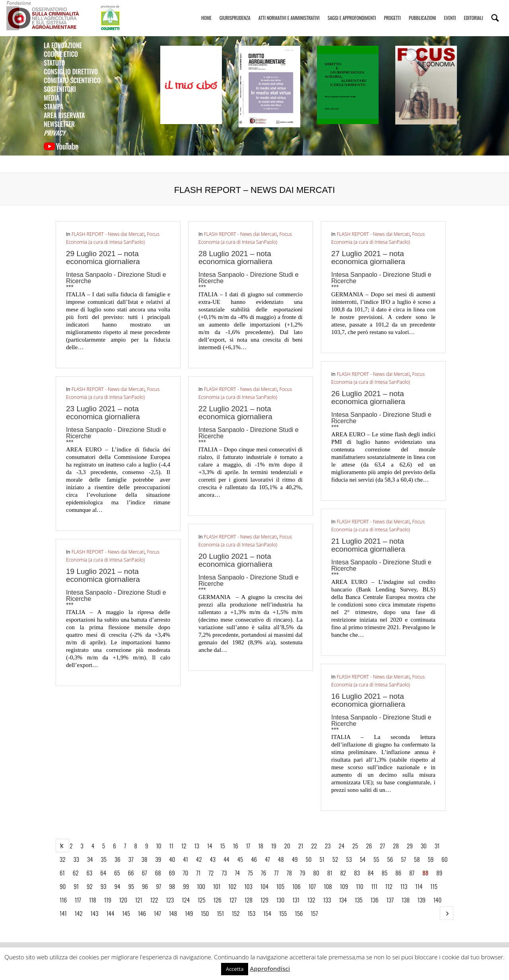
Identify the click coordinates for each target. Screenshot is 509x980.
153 (252, 913)
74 (237, 873)
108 (328, 886)
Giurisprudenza (235, 11)
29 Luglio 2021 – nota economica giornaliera (103, 258)
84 (371, 873)
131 (296, 900)
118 (93, 900)
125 (202, 900)
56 (390, 859)
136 (375, 900)
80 (316, 873)
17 (248, 846)
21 (301, 846)
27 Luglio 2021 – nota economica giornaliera (368, 258)
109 (344, 886)
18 (261, 846)
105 (280, 886)
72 (211, 873)
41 (186, 859)
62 (76, 873)
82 (343, 873)
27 (382, 846)
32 (63, 859)
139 (422, 900)
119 (108, 900)
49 (295, 859)
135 (359, 900)
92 (90, 886)
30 (424, 846)
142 (79, 913)
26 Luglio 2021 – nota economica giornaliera (368, 398)
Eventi (450, 11)
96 (145, 886)
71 (198, 873)
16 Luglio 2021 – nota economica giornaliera (368, 700)
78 (289, 873)
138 (406, 900)
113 (404, 886)
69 (172, 873)
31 (437, 846)
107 (312, 886)
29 (410, 846)
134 (343, 900)
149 (189, 913)
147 (157, 913)
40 (172, 859)
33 (76, 859)
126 (218, 900)
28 (396, 846)
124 (186, 900)
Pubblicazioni (422, 11)
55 (376, 859)
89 (439, 873)
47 (267, 859)
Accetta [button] (235, 969)
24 (341, 846)
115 (434, 886)
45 (240, 859)
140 (437, 900)
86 (398, 873)
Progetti (392, 11)
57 (403, 859)
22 (314, 846)
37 (131, 859)
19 (274, 846)
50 (309, 859)
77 (276, 873)
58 (417, 859)
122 (154, 900)
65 (117, 873)
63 (89, 873)
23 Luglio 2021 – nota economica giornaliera (103, 413)
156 (299, 913)
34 (90, 859)
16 (236, 846)
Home (206, 11)
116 (63, 900)
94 (118, 886)
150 (205, 913)
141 (63, 913)
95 (131, 886)
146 (142, 913)
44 (226, 859)
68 (158, 873)
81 (330, 873)
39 (158, 859)
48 (281, 859)
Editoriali (474, 11)
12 (184, 846)
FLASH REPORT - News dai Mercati (108, 234)
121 (139, 900)
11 (171, 846)
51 (322, 859)
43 (213, 859)
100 (201, 886)
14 (210, 846)
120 (123, 900)
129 (264, 900)
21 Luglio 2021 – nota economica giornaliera (368, 545)
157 (314, 913)
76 (263, 873)
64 (103, 873)
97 (158, 886)
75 (250, 873)
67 (145, 873)
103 (249, 886)
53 (349, 859)
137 (390, 900)
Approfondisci (270, 968)
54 (363, 859)
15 (223, 846)
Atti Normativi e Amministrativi (289, 11)
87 (412, 873)
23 (328, 846)
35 (104, 859)
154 (267, 913)
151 (220, 913)
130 (280, 900)
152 (236, 913)
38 (145, 859)
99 (186, 886)
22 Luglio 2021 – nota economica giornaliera (235, 413)
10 (159, 846)
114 (419, 886)
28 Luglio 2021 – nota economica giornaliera (235, 258)
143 (95, 913)
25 (355, 846)
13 (197, 846)
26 (369, 846)
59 (431, 859)
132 (311, 900)
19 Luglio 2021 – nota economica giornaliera (103, 575)
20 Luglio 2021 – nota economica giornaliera (235, 560)
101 (217, 886)
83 (357, 873)
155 (283, 913)
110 (359, 886)
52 (335, 859)
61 (62, 873)
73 (224, 873)
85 (385, 873)
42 (199, 859)
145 (126, 913)
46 (254, 859)
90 (63, 886)
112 (389, 886)
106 (296, 886)
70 (186, 873)
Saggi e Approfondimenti (352, 11)
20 (287, 846)
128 (249, 900)
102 (232, 886)
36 (118, 859)
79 (302, 873)
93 (104, 886)
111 (374, 886)
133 (327, 900)
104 (264, 886)
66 (131, 873)
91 (76, 886)
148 (173, 913)
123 (170, 900)
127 (233, 900)
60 (444, 859)
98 (172, 886)
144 (110, 913)
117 (78, 900)
